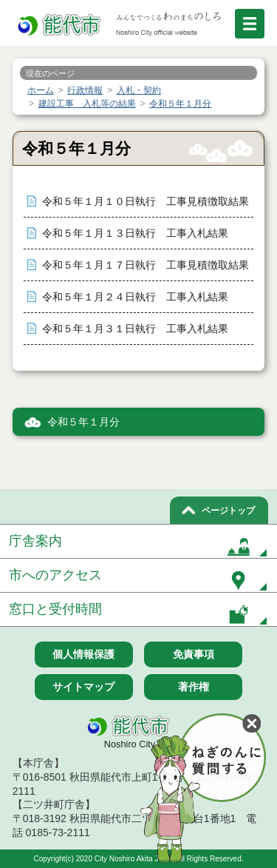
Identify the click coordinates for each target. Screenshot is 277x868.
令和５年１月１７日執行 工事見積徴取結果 (146, 265)
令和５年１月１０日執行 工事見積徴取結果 (146, 202)
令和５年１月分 (83, 422)
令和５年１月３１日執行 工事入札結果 (135, 329)
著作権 (194, 687)
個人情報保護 (83, 654)
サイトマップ (83, 687)
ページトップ (228, 511)
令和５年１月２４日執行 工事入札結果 (135, 297)
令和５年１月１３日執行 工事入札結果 (135, 233)
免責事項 (194, 654)
